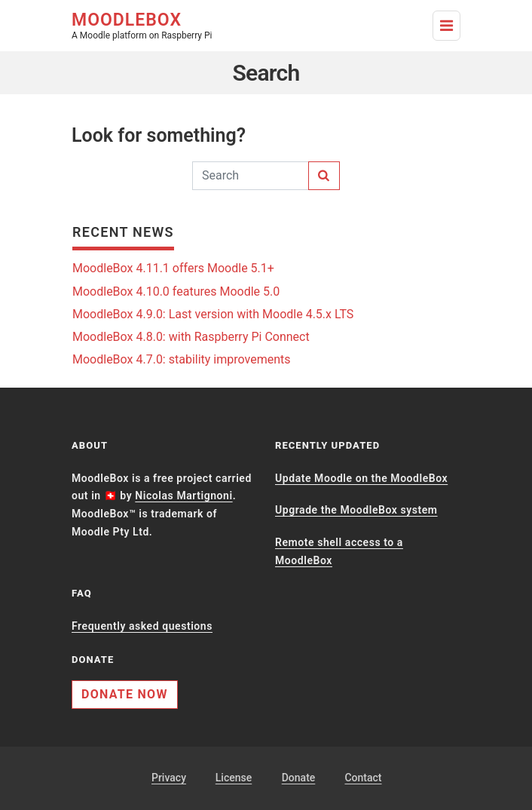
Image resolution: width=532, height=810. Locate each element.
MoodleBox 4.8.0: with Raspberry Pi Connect (191, 337)
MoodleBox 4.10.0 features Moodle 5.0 (176, 291)
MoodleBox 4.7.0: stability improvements (182, 359)
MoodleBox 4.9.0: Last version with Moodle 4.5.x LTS (213, 314)
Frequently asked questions (142, 626)
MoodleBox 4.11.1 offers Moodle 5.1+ (173, 268)
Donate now (125, 694)
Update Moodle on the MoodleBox (361, 478)
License (234, 778)
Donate (299, 778)
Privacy (169, 778)
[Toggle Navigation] (446, 26)
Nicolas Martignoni (183, 496)
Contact (363, 778)
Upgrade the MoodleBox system (356, 510)
